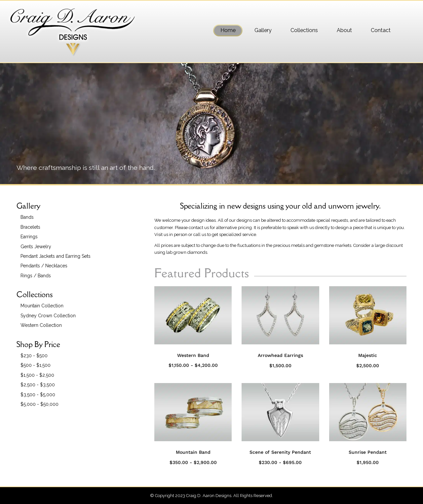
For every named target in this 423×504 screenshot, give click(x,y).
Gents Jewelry (36, 247)
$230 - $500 (34, 356)
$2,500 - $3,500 (38, 385)
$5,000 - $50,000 (39, 404)
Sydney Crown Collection (48, 316)
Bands (27, 217)
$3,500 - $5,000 (38, 395)
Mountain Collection (42, 306)
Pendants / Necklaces (44, 266)
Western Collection (41, 325)
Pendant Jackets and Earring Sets (56, 256)
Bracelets (30, 227)
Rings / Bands (36, 276)
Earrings (29, 237)
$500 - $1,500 (36, 365)
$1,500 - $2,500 (37, 375)
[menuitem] (228, 30)
